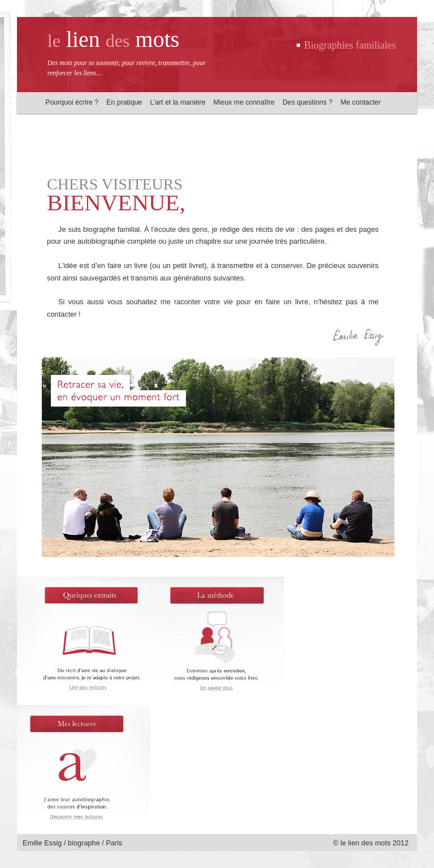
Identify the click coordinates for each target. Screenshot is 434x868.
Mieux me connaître (244, 102)
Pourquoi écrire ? (72, 102)
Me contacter (360, 102)
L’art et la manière (177, 102)
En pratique (124, 102)
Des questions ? (308, 102)
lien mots (114, 39)
